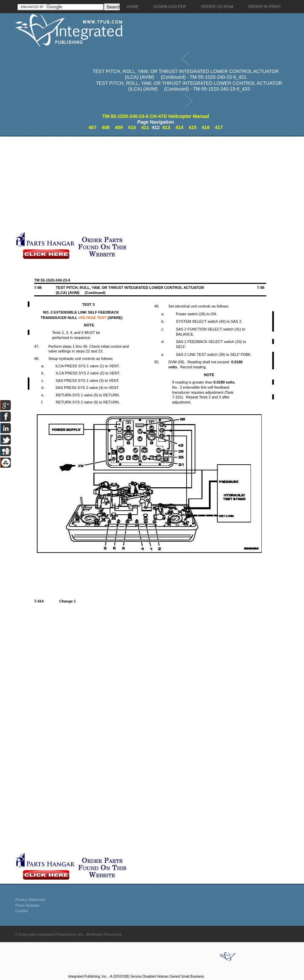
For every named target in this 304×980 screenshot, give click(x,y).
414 (179, 127)
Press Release (27, 905)
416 (206, 127)
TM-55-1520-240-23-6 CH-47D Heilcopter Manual (156, 116)
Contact (22, 911)
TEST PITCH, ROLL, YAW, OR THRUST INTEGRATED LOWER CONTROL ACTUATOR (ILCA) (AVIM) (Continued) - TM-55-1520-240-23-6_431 (186, 74)
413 (166, 127)
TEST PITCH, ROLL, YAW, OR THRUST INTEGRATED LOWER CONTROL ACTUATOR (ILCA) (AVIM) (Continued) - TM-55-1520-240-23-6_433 (189, 86)
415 (193, 127)
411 (145, 127)
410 (132, 127)
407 (92, 127)
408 (106, 127)
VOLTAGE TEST (92, 318)
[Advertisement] (159, 184)
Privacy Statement (30, 900)
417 (219, 127)
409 (119, 127)
